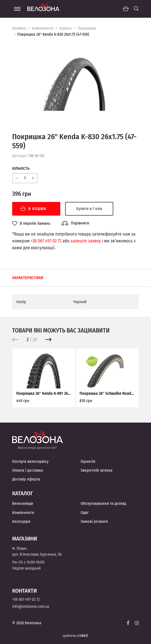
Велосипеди (23, 503)
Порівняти (75, 223)
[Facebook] (128, 623)
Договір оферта (26, 479)
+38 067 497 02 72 (46, 241)
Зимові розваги (94, 521)
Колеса (66, 28)
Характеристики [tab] (28, 278)
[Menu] (17, 9)
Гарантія (88, 461)
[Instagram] (137, 623)
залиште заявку (86, 241)
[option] (75, 81)
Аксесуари (21, 521)
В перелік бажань (31, 223)
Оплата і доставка (28, 470)
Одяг (85, 513)
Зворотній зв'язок (97, 470)
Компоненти (43, 28)
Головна (19, 28)
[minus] (17, 178)
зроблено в (75, 636)
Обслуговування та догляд (103, 503)
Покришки (87, 28)
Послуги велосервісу (30, 461)
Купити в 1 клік (89, 209)
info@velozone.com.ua (31, 606)
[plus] (33, 178)
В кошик (33, 209)
